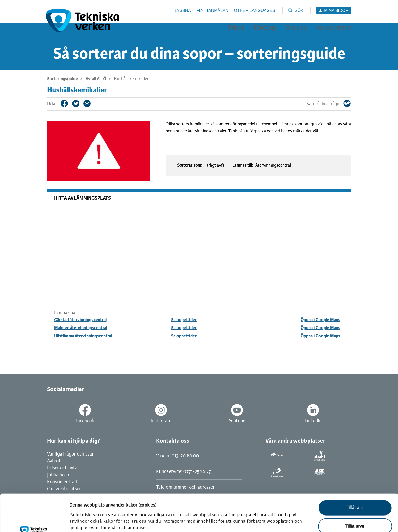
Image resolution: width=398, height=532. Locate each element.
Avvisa (355, 510)
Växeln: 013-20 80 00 (177, 456)
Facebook (68, 104)
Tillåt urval (355, 491)
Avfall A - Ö (96, 79)
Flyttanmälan (213, 10)
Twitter (80, 104)
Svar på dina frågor (351, 104)
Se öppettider (184, 320)
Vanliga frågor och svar (70, 454)
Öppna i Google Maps (320, 320)
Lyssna (183, 10)
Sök (299, 10)
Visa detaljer (81, 521)
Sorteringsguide (62, 79)
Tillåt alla (355, 473)
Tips (91, 104)
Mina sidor (336, 10)
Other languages (255, 10)
